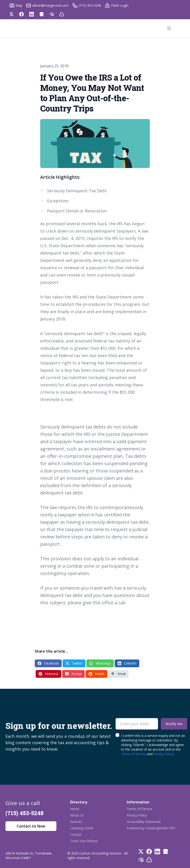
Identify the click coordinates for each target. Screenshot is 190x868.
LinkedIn (127, 663)
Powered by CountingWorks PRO (151, 828)
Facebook (48, 663)
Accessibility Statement (144, 822)
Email (118, 674)
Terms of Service (134, 754)
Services (76, 822)
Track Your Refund (84, 841)
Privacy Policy (164, 754)
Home (75, 809)
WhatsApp (100, 663)
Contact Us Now (31, 826)
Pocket (73, 674)
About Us (77, 815)
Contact (76, 834)
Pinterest (48, 674)
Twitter (74, 663)
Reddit (96, 674)
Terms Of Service (140, 809)
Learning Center (82, 828)
